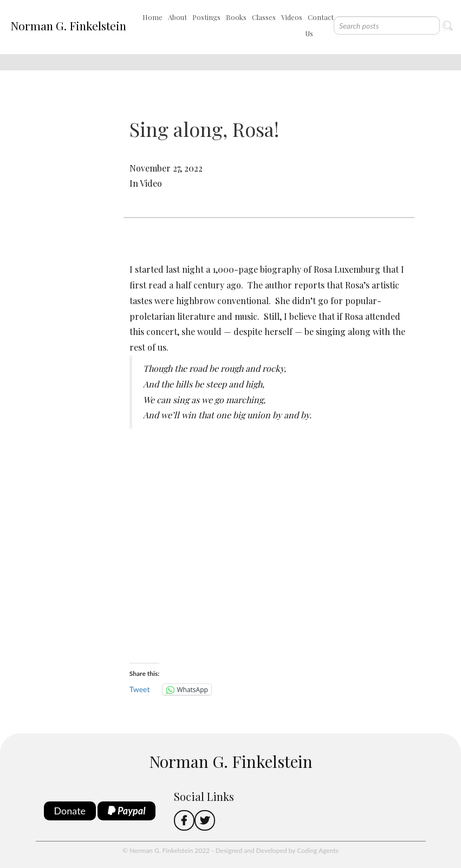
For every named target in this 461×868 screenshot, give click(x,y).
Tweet (140, 689)
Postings (206, 17)
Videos (292, 17)
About (177, 17)
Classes (264, 17)
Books (236, 17)
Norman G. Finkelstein (68, 25)
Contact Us (319, 25)
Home (152, 17)
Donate (70, 811)
